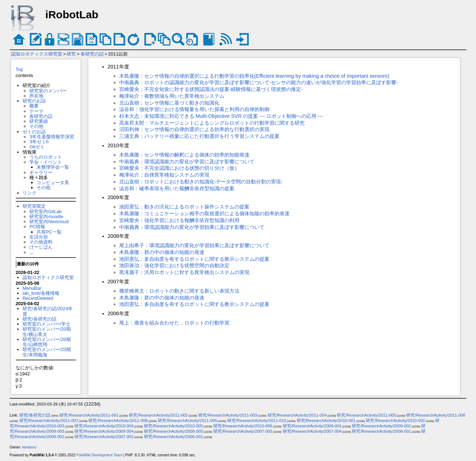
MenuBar (32, 288)
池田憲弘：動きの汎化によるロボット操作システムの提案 (184, 207)
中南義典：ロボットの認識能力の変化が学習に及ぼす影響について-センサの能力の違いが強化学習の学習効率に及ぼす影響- (259, 82)
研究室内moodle (46, 217)
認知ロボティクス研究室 (37, 54)
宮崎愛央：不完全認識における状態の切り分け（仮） (179, 168)
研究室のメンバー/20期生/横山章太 (47, 332)
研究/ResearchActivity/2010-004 (104, 426)
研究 (71, 54)
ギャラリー (41, 172)
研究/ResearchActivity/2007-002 (104, 437)
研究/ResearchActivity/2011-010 (257, 421)
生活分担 (39, 237)
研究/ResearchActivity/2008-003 (173, 431)
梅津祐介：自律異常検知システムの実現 (164, 175)
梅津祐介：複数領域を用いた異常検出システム (172, 96)
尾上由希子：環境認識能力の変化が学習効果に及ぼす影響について (194, 245)
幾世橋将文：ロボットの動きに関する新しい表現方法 (179, 291)
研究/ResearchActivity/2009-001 (312, 426)
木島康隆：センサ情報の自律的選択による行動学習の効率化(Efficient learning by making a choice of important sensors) (254, 76)
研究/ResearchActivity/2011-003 (228, 415)
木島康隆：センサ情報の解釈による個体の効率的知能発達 (184, 155)
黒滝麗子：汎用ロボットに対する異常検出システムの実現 (184, 272)
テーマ (36, 111)
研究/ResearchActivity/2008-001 (381, 431)
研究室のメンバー (48, 91)
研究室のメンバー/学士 (47, 324)
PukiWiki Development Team (99, 455)
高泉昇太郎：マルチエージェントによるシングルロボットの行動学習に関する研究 (212, 123)
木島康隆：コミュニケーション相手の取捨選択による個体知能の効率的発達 (204, 213)
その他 (36, 126)
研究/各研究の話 (40, 319)
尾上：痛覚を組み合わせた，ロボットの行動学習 (174, 323)
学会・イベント (46, 162)
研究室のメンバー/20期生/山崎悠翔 (47, 342)
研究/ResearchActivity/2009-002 (381, 426)
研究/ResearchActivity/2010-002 (395, 421)
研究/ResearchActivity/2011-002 (158, 415)
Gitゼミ (37, 147)
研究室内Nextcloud (49, 222)
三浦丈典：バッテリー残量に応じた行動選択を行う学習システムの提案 (199, 136)
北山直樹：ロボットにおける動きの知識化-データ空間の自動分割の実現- (201, 182)
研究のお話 (34, 101)
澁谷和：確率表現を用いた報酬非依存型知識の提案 (177, 188)
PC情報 (37, 227)
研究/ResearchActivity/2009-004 (104, 431)
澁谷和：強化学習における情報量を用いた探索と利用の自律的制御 (194, 109)
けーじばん (41, 247)
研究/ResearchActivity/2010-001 (326, 421)
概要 (34, 106)
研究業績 (39, 121)
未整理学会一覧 (53, 167)
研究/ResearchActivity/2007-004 (312, 431)
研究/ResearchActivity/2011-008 (118, 421)
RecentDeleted (38, 298)
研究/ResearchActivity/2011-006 (436, 415)
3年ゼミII (39, 142)
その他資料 (41, 242)
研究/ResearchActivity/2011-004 (297, 415)
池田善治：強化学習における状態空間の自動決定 (174, 265)
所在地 (36, 96)
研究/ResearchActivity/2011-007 (49, 421)
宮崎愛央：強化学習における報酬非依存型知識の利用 (179, 220)
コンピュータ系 (53, 183)
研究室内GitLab (45, 212)
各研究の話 (92, 54)
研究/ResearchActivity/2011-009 (187, 421)
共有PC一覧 (49, 232)
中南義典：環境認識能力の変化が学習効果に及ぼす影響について (192, 227)
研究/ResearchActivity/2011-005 (366, 415)
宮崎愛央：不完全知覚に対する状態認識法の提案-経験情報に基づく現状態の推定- (211, 89)
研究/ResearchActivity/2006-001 (173, 437)
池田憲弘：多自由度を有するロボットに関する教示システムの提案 (194, 259)
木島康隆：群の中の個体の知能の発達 (162, 252)
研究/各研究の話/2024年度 (48, 311)
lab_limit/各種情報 (41, 293)
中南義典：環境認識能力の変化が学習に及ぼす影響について (187, 162)
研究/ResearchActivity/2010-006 (243, 426)
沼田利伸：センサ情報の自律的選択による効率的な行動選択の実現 (194, 129)
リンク (30, 193)
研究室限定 (34, 206)
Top (20, 69)
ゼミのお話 (34, 132)
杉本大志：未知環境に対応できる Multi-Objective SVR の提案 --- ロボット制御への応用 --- (221, 116)
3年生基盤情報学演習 (52, 137)
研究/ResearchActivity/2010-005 (173, 426)
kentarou (29, 447)
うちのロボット (46, 157)
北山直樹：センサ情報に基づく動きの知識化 (169, 103)
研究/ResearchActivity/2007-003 (243, 431)
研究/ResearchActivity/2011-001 (89, 415)
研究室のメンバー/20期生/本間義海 (47, 352)
